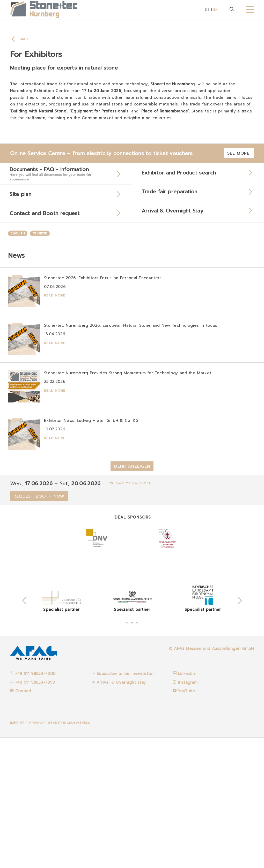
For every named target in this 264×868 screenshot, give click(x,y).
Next (240, 731)
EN (215, 10)
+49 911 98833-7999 (32, 812)
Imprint (17, 853)
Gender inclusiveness (69, 853)
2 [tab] (132, 752)
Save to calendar (131, 613)
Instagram (188, 812)
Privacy (37, 853)
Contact (21, 821)
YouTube (186, 821)
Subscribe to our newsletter (125, 804)
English (18, 235)
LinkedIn (186, 804)
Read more (55, 297)
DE (207, 10)
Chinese (40, 235)
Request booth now (39, 626)
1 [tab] (127, 752)
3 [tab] (137, 752)
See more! (239, 153)
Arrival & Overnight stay (121, 812)
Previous (25, 731)
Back (24, 39)
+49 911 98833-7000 (33, 804)
